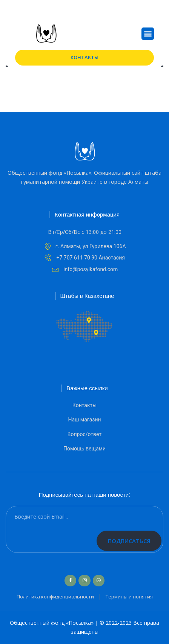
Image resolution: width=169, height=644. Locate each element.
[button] (148, 34)
